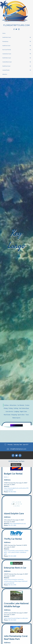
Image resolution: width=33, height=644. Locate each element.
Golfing (16, 408)
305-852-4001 (12, 492)
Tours (27, 415)
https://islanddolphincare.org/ (18, 523)
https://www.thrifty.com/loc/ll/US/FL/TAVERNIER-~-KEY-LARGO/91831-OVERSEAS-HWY (16, 552)
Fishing (11, 408)
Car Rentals (21, 405)
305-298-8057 (12, 456)
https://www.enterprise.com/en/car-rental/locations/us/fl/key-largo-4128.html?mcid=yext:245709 (16, 581)
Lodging (16, 411)
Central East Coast (7, 54)
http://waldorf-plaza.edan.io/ (17, 454)
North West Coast (7, 58)
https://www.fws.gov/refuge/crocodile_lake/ (16, 618)
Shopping (14, 415)
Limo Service (9, 411)
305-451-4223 (12, 620)
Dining (6, 408)
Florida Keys (5, 41)
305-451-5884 (12, 525)
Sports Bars (21, 415)
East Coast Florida (7, 50)
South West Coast (7, 37)
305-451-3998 (12, 585)
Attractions (13, 405)
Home (4, 33)
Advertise (5, 74)
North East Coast (6, 66)
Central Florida (6, 70)
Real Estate (7, 415)
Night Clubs (23, 411)
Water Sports (16, 418)
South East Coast (6, 46)
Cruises (27, 405)
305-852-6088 (12, 556)
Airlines (6, 405)
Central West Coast (7, 62)
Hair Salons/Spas (24, 408)
